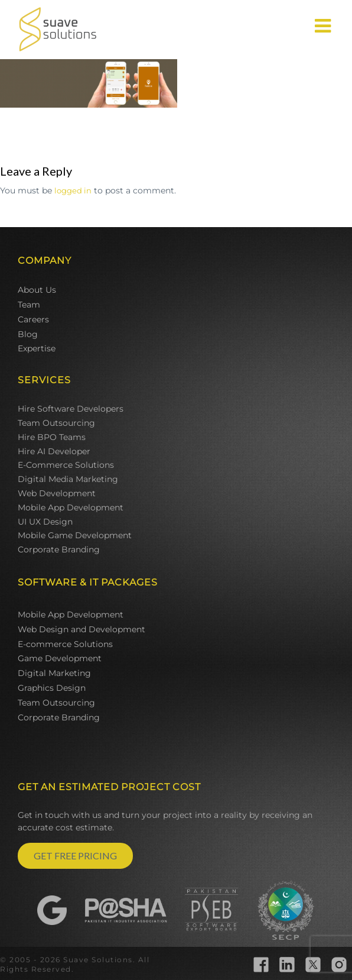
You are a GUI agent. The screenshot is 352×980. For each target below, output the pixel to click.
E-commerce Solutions (65, 644)
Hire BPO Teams (52, 437)
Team (29, 305)
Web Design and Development (82, 629)
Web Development (57, 493)
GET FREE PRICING (75, 856)
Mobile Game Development (75, 535)
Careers (33, 319)
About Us (37, 290)
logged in (73, 190)
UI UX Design (45, 522)
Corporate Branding (59, 549)
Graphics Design (52, 688)
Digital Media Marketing (68, 479)
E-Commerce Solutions (66, 465)
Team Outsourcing (56, 423)
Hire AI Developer (54, 451)
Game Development (60, 658)
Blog (28, 334)
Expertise (37, 348)
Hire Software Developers (71, 409)
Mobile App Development (71, 507)
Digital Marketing (54, 673)
